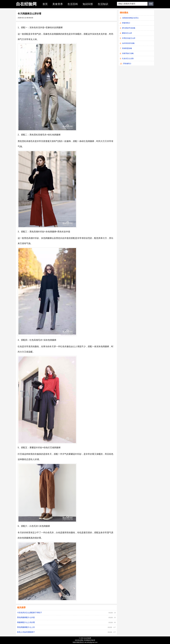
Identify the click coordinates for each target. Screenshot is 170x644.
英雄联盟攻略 (127, 48)
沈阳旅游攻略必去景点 (130, 18)
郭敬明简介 (126, 23)
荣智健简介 (127, 64)
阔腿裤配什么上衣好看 (26, 622)
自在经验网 (26, 4)
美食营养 (58, 4)
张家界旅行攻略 (128, 53)
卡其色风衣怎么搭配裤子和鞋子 (30, 613)
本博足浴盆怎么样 (129, 38)
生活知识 (103, 4)
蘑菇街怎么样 (127, 33)
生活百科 (73, 4)
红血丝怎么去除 (128, 58)
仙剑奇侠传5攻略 (128, 43)
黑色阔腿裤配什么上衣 (26, 627)
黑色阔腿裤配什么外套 (26, 617)
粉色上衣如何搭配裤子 (26, 632)
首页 (45, 4)
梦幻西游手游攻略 (129, 28)
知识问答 (88, 4)
